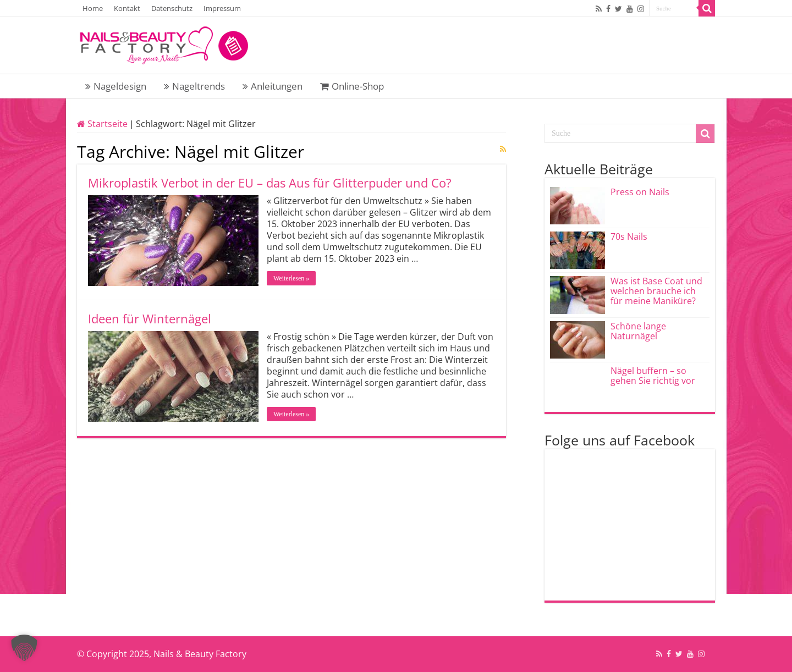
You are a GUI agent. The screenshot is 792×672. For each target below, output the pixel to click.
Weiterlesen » (291, 278)
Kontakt (127, 8)
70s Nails (629, 236)
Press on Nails (640, 192)
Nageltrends (194, 86)
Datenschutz (172, 8)
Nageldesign (116, 86)
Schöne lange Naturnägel (638, 331)
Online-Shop (352, 86)
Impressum (222, 8)
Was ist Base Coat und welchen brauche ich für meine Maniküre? (656, 291)
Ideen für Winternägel (150, 318)
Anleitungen (273, 86)
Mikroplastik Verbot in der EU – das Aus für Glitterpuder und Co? (270, 183)
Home (93, 8)
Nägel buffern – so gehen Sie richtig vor (653, 376)
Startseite (102, 124)
